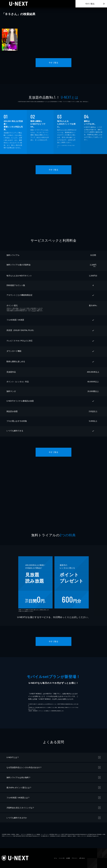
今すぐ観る (90, 4)
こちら (34, 311)
